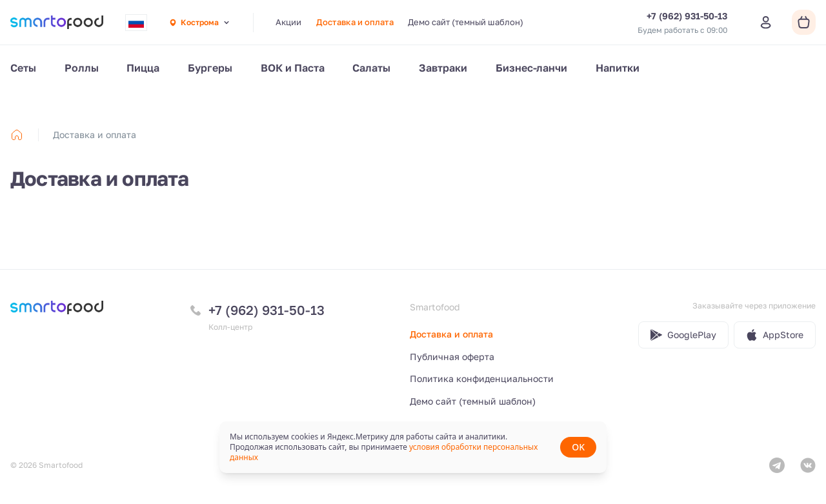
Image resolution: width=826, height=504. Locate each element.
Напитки (618, 68)
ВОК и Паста (293, 68)
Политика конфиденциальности (482, 378)
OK (578, 447)
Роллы (82, 68)
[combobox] (136, 23)
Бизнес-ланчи (531, 68)
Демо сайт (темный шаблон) (466, 22)
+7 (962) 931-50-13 (267, 310)
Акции (288, 22)
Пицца (143, 68)
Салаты (371, 68)
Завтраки (443, 68)
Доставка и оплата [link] (95, 135)
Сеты (23, 68)
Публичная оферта (452, 357)
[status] (413, 447)
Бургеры (210, 68)
